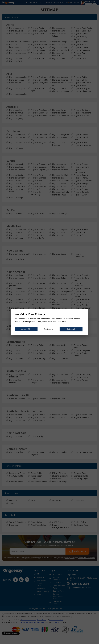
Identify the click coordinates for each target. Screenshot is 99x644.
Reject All (71, 329)
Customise (49, 329)
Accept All (26, 329)
